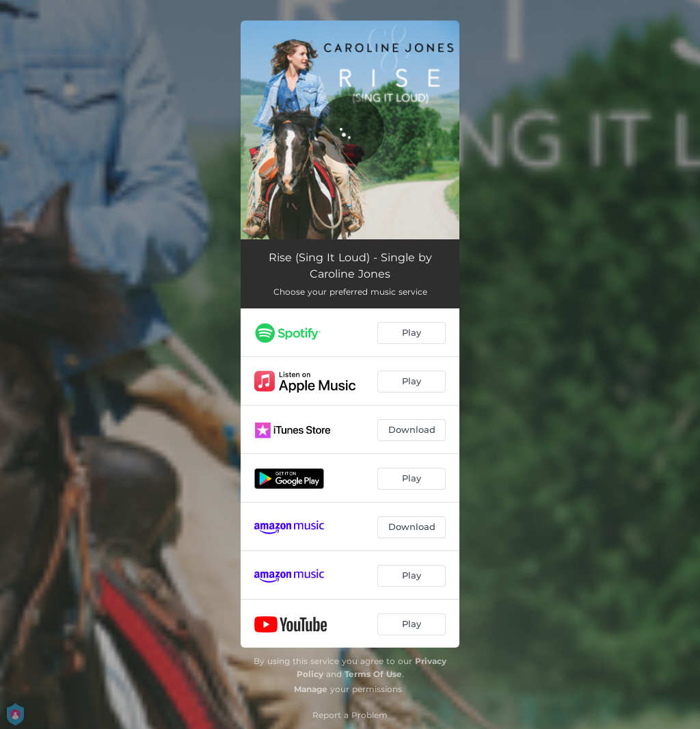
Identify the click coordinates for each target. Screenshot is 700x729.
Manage (311, 689)
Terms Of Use (373, 674)
